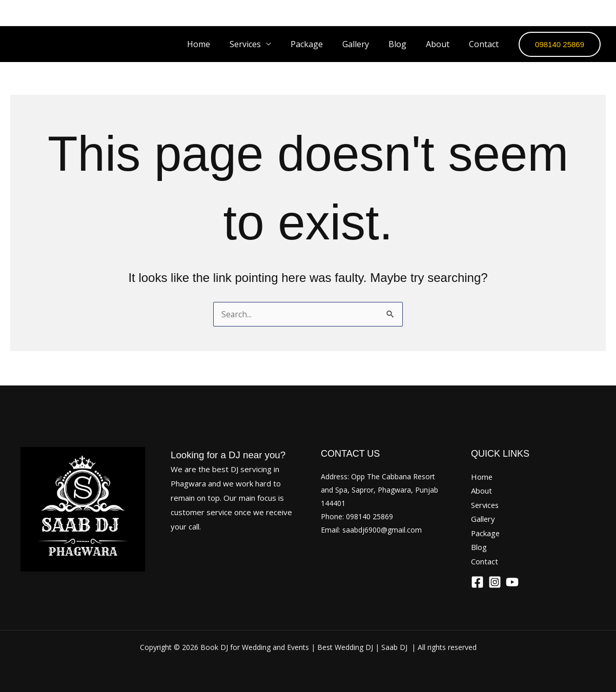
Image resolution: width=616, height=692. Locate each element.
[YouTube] (598, 13)
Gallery (366, 44)
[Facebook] (543, 13)
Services (486, 504)
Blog (405, 44)
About (442, 44)
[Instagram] (570, 13)
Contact (485, 44)
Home (219, 44)
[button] (560, 44)
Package (321, 44)
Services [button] (262, 44)
